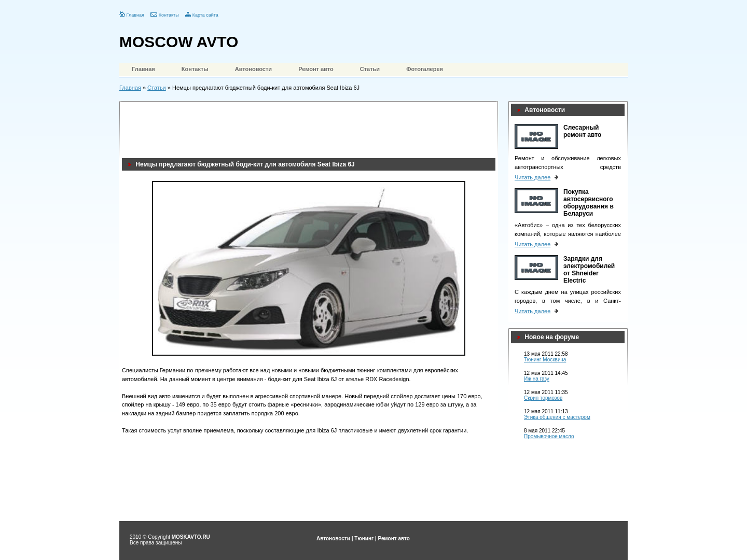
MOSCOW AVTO (179, 42)
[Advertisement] (311, 127)
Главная (135, 15)
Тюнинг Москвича (545, 360)
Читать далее (532, 177)
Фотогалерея (425, 69)
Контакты (169, 15)
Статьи (370, 69)
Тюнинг (364, 538)
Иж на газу (537, 379)
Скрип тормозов (543, 398)
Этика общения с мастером (557, 417)
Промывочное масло (549, 436)
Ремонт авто (316, 69)
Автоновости (253, 69)
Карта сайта (205, 15)
